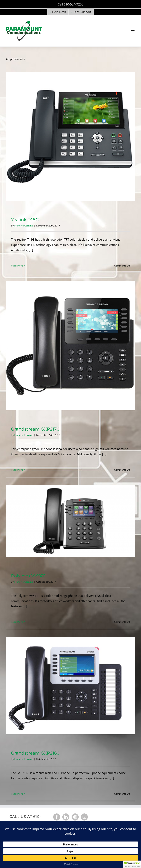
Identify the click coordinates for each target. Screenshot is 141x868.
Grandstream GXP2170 (35, 429)
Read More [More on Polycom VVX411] (17, 622)
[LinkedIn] (66, 817)
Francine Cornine (24, 226)
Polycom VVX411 (28, 576)
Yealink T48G (25, 220)
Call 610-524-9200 (70, 4)
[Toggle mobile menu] (133, 32)
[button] (132, 864)
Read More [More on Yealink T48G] (17, 266)
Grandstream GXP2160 (35, 753)
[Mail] (84, 817)
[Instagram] (75, 817)
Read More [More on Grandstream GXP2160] (17, 794)
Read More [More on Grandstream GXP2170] (17, 470)
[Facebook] (57, 817)
